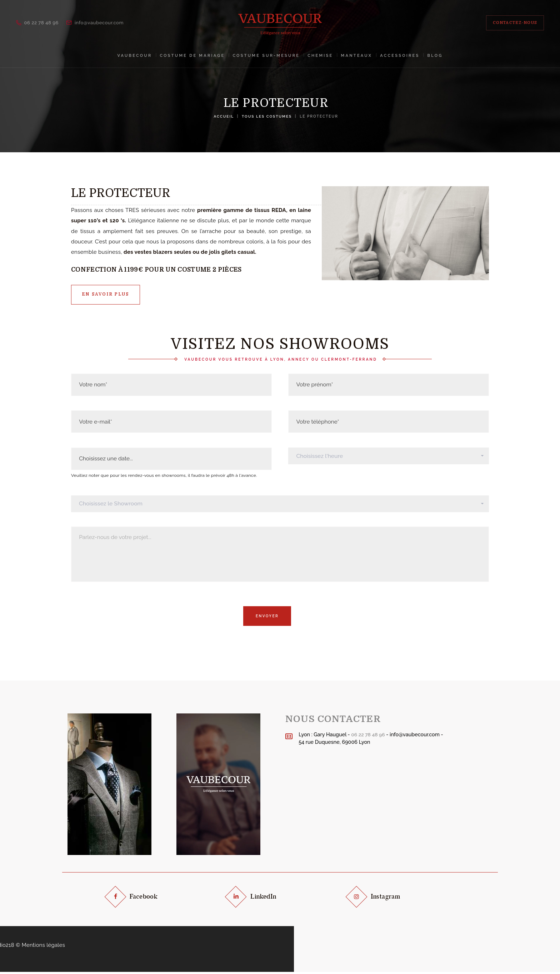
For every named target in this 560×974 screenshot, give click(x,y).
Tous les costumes (267, 116)
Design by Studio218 (254, 947)
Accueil (223, 116)
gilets (229, 252)
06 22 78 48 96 (369, 736)
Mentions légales (310, 947)
